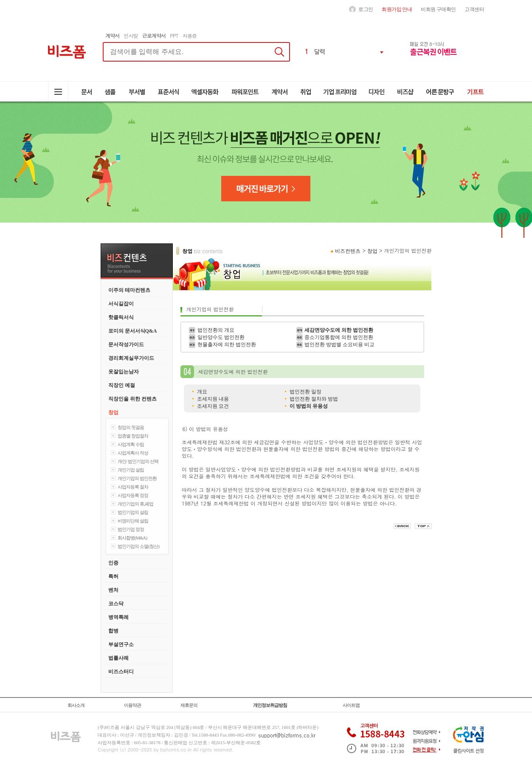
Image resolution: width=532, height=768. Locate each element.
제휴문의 (189, 705)
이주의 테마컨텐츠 (129, 290)
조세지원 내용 (213, 399)
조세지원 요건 (213, 406)
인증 (113, 563)
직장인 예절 (122, 385)
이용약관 (132, 705)
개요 (202, 392)
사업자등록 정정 (133, 495)
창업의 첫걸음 (131, 427)
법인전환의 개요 (216, 330)
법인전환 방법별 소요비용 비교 (339, 344)
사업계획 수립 (131, 444)
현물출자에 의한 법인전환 (227, 344)
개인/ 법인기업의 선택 (138, 461)
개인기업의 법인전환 (137, 478)
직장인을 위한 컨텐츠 (132, 399)
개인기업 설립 (131, 470)
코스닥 (116, 604)
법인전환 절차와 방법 (314, 399)
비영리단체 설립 (133, 521)
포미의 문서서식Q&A (133, 331)
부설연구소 (121, 644)
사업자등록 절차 (133, 487)
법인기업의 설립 (133, 512)
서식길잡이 (121, 304)
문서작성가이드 (126, 344)
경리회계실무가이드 (131, 358)
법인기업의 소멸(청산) (139, 546)
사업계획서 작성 (133, 453)
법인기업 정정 (131, 529)
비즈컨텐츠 (348, 251)
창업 (113, 412)
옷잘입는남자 (124, 372)
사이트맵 (351, 705)
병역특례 (118, 617)
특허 (113, 576)
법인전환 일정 (305, 392)
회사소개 (76, 705)
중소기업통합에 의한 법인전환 (339, 337)
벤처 (113, 590)
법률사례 (118, 658)
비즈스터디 (121, 672)
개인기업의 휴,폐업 (136, 504)
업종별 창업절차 (133, 436)
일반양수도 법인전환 (221, 337)
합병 (113, 631)
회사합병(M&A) (132, 538)
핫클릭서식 (121, 317)
